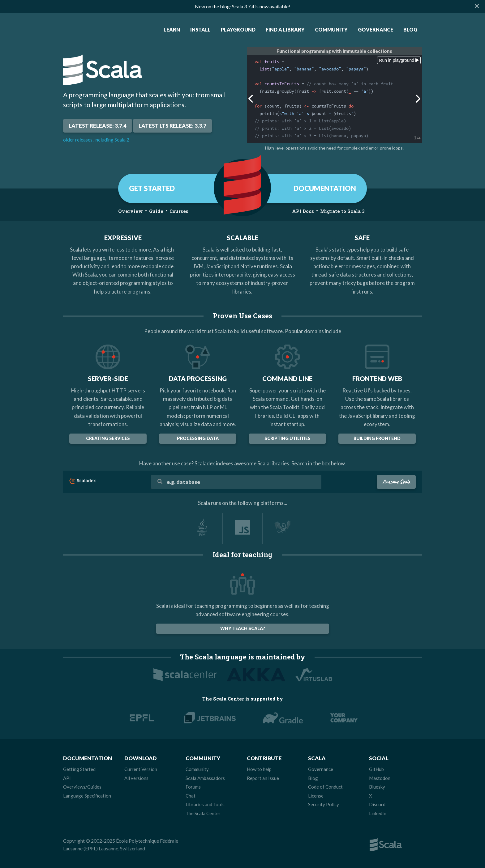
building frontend (377, 438)
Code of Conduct (325, 787)
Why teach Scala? (243, 628)
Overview (131, 211)
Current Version (141, 769)
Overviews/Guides (82, 787)
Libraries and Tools (205, 804)
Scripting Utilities (288, 438)
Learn (172, 30)
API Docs (303, 211)
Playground (238, 30)
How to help (259, 769)
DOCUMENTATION (325, 188)
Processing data (198, 438)
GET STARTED (152, 188)
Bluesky (377, 787)
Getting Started (79, 769)
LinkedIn (378, 813)
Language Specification (87, 796)
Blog (410, 30)
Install (200, 30)
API (67, 778)
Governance (376, 30)
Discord (377, 804)
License (316, 796)
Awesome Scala (396, 482)
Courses (179, 211)
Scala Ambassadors (205, 778)
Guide (156, 211)
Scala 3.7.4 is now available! (261, 6)
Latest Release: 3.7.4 (98, 126)
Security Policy (324, 804)
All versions (136, 778)
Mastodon (380, 778)
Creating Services (108, 438)
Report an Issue (263, 778)
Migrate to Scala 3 (342, 211)
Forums (193, 787)
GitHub (376, 769)
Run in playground (399, 60)
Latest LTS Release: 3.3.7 (172, 126)
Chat (191, 796)
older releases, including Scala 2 (96, 140)
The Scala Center (203, 813)
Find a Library (285, 30)
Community (331, 30)
